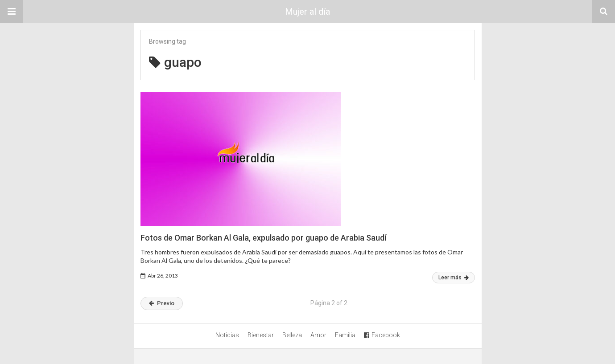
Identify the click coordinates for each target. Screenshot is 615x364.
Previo (162, 303)
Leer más (454, 278)
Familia (345, 335)
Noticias (227, 335)
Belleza (292, 335)
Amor (318, 335)
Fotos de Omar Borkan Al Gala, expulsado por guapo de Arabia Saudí (263, 238)
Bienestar (261, 335)
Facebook (382, 335)
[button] (12, 12)
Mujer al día (307, 12)
